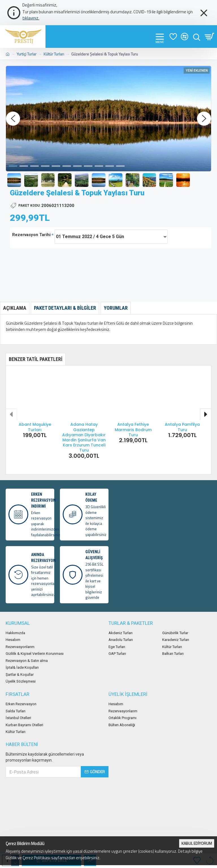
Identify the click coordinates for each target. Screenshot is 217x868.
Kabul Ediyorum (197, 843)
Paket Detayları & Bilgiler (65, 308)
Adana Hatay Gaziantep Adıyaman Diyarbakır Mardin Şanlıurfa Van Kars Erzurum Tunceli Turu (84, 437)
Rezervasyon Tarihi (31, 235)
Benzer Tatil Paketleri (36, 359)
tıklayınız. (31, 18)
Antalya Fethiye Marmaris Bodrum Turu (133, 430)
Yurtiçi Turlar (27, 54)
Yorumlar (116, 308)
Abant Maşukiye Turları (35, 427)
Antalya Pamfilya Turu (182, 427)
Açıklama (15, 308)
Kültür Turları (54, 54)
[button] (13, 119)
